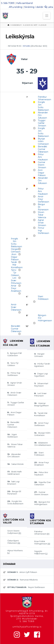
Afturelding (16, 7)
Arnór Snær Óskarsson (16, 307)
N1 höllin (27, 46)
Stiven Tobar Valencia (42, 215)
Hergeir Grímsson (16, 250)
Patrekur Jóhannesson (44, 98)
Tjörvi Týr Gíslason (15, 273)
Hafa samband (24, 3)
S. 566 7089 (27, 621)
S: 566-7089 (8, 3)
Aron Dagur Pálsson (42, 173)
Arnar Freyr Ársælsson (16, 288)
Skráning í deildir (34, 7)
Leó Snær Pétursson (16, 280)
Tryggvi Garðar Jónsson (42, 123)
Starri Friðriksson (43, 298)
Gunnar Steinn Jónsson (42, 165)
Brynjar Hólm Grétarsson (43, 141)
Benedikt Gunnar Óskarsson (43, 149)
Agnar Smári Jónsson (42, 223)
